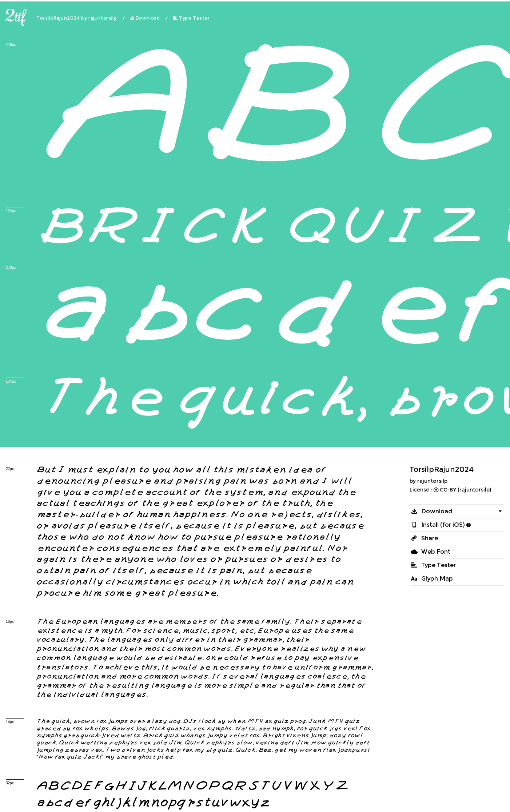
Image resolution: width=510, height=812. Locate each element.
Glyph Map (437, 579)
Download (148, 18)
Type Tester (194, 18)
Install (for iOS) (443, 525)
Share (430, 538)
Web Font (436, 552)
